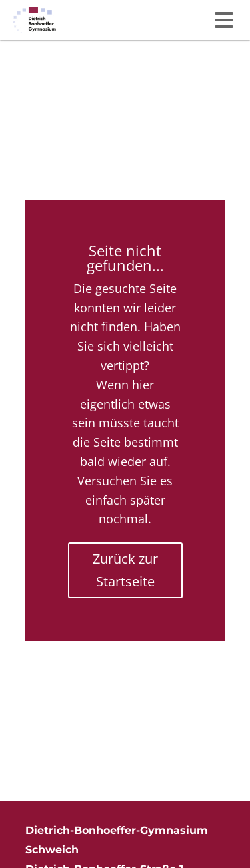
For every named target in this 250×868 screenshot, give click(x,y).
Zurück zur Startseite (125, 570)
